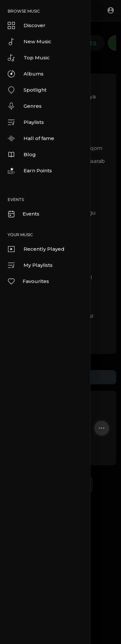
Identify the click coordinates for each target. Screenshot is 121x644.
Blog (22, 155)
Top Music (29, 58)
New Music (30, 42)
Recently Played (36, 249)
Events (23, 214)
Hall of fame (31, 138)
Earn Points (30, 171)
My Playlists (30, 265)
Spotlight (27, 90)
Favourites (28, 281)
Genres (25, 106)
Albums (26, 74)
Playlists (26, 122)
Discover (27, 25)
